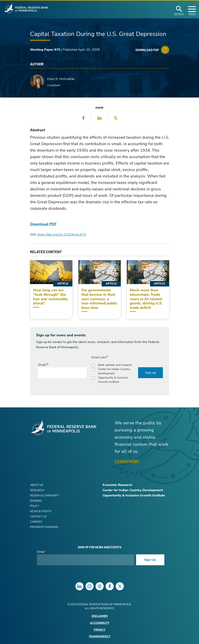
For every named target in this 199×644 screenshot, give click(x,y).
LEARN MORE (127, 461)
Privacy (99, 630)
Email (42, 365)
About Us (37, 485)
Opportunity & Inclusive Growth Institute (113, 380)
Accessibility (100, 623)
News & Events (41, 511)
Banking (36, 501)
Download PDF (43, 224)
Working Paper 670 (45, 50)
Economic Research (117, 485)
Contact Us (38, 517)
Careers (36, 522)
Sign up (150, 373)
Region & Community (44, 496)
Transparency (99, 637)
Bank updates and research (115, 365)
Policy (35, 506)
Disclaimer (100, 616)
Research (37, 490)
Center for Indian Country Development (114, 371)
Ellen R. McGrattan (61, 79)
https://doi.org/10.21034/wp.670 (62, 235)
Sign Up (150, 560)
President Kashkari (44, 527)
